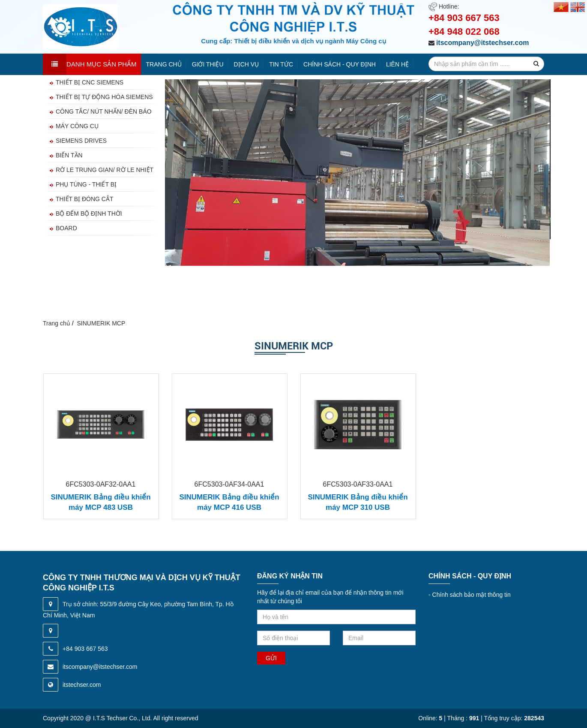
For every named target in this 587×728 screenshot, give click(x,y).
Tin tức (281, 64)
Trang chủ (164, 64)
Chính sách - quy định (340, 64)
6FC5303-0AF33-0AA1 (358, 484)
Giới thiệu (208, 64)
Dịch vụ (247, 64)
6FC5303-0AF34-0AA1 (229, 484)
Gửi (271, 658)
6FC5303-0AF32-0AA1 (101, 484)
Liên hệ (397, 64)
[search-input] (486, 64)
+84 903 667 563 (464, 18)
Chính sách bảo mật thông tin (470, 595)
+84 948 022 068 (464, 32)
